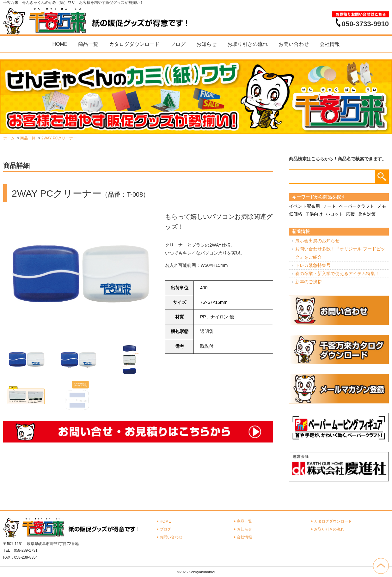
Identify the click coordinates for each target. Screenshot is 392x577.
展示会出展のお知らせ (317, 241)
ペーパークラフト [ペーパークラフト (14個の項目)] (357, 206)
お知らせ (206, 44)
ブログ (178, 44)
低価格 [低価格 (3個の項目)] (296, 214)
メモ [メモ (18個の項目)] (382, 206)
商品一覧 (88, 44)
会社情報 (330, 44)
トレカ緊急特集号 (313, 265)
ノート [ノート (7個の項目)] (329, 206)
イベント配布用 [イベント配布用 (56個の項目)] (304, 206)
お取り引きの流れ (248, 44)
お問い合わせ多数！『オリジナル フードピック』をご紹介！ (340, 253)
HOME (60, 44)
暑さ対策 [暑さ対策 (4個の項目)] (367, 214)
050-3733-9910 (365, 24)
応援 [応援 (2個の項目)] (351, 214)
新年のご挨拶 (309, 282)
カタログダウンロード (134, 44)
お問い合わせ (294, 44)
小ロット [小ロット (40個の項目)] (334, 214)
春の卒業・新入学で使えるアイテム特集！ (337, 273)
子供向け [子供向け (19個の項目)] (314, 214)
